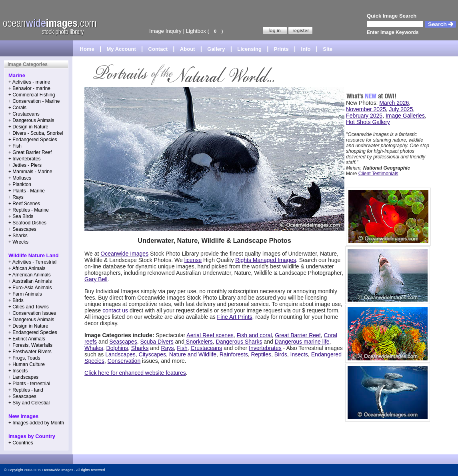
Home (87, 49)
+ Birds (16, 300)
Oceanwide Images (124, 254)
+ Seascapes (22, 229)
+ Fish (15, 146)
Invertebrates (265, 348)
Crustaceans (206, 348)
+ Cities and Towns (29, 307)
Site (328, 49)
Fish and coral (254, 335)
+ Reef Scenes (24, 204)
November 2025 (366, 109)
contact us (115, 310)
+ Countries (21, 443)
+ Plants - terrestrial (29, 384)
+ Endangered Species (33, 140)
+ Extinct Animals (27, 339)
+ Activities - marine (29, 82)
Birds (281, 354)
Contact (158, 49)
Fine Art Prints (235, 317)
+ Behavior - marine (29, 88)
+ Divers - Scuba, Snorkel (36, 133)
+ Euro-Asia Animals (30, 288)
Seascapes (123, 342)
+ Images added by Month (36, 423)
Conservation (124, 361)
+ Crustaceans (24, 114)
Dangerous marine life (302, 342)
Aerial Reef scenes (210, 335)
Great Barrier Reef (298, 335)
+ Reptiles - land (26, 390)
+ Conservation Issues (32, 313)
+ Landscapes (23, 377)
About (188, 49)
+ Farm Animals (25, 294)
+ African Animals (27, 268)
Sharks (140, 348)
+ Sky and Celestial (29, 403)
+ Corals (17, 108)
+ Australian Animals (30, 281)
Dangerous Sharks (239, 342)
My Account (121, 49)
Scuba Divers (157, 342)
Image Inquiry (165, 31)
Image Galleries (405, 116)
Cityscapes (152, 354)
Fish (182, 348)
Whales (94, 348)
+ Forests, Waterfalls (30, 345)
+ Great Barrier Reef (30, 152)
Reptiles (261, 354)
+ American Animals (30, 275)
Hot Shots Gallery (368, 122)
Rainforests (234, 354)
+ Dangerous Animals (31, 120)
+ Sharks (18, 236)
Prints (281, 49)
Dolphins (117, 348)
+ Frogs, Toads (24, 358)
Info (306, 49)
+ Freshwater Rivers (30, 352)
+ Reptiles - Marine (29, 210)
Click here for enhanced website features (135, 373)
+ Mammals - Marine (30, 172)
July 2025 (401, 109)
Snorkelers (199, 342)
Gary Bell (96, 279)
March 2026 (394, 103)
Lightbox (196, 31)
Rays (168, 348)
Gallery (216, 49)
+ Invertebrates (24, 159)
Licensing (249, 49)
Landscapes (120, 354)
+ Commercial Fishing (32, 95)
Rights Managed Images (266, 260)
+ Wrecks (18, 242)
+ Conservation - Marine (34, 101)
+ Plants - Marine (27, 191)
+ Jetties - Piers (25, 165)
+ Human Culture (27, 364)
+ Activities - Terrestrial (32, 262)
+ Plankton (20, 184)
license (193, 260)
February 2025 (364, 116)
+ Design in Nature (28, 127)
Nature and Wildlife (193, 354)
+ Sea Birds (21, 216)
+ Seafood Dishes (27, 223)
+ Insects (18, 371)
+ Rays (16, 197)
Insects (299, 354)
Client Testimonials (378, 174)
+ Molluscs (20, 178)
